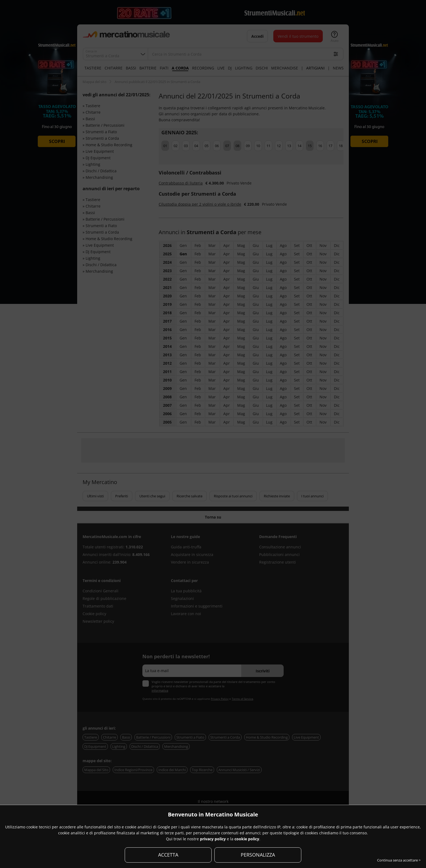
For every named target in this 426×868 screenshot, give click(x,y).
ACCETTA (168, 855)
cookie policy (247, 839)
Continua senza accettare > (399, 860)
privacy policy (213, 839)
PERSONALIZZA (258, 855)
